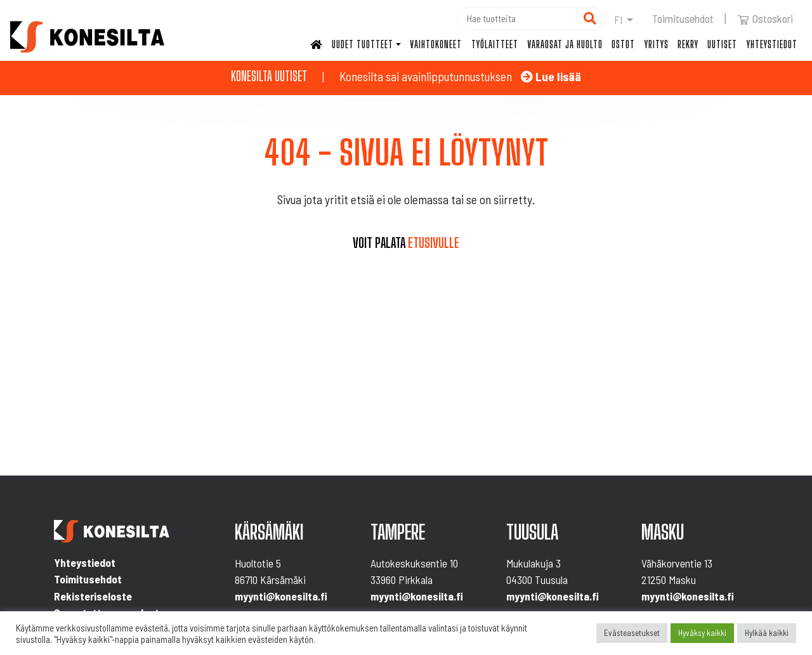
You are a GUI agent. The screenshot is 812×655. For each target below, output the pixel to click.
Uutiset (722, 44)
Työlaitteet (495, 44)
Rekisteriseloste (93, 596)
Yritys (657, 44)
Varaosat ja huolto (565, 44)
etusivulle (434, 243)
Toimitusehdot (683, 18)
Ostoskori (765, 18)
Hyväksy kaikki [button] (702, 633)
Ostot (623, 44)
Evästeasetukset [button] (632, 633)
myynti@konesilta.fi (281, 596)
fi (619, 20)
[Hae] (517, 19)
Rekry (688, 44)
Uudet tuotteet (363, 44)
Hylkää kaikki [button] (767, 633)
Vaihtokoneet (436, 44)
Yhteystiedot (772, 44)
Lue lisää (551, 76)
